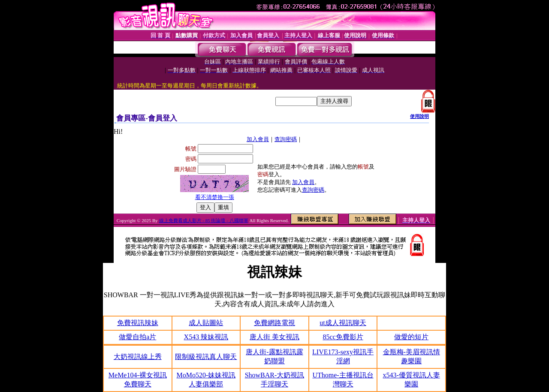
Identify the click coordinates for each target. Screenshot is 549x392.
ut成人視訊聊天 (343, 323)
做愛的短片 (411, 337)
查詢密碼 (286, 139)
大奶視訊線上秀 (138, 357)
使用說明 (419, 116)
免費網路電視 (274, 323)
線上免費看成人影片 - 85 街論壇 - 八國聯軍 (204, 220)
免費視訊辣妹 (138, 323)
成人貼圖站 (206, 323)
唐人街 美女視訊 (274, 337)
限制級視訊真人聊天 (206, 357)
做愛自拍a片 (137, 337)
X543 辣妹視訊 (206, 337)
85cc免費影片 (343, 337)
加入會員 (258, 139)
